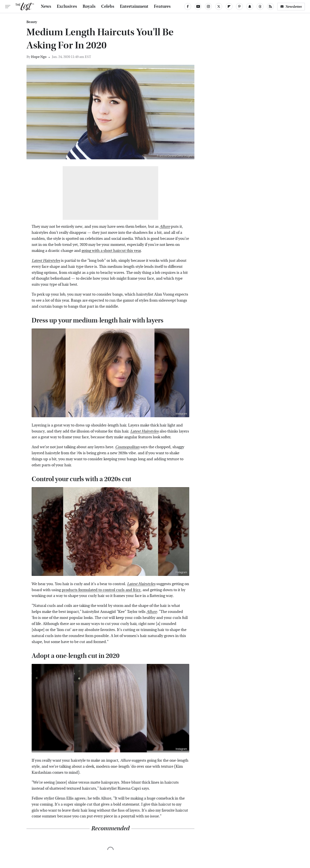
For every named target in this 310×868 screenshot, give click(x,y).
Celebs (108, 6)
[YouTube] (198, 6)
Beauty (32, 22)
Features (162, 6)
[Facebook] (188, 6)
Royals (89, 6)
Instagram (181, 414)
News (46, 6)
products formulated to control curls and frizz (101, 590)
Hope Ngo (39, 57)
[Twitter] (219, 6)
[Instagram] (208, 6)
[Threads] (260, 6)
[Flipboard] (229, 6)
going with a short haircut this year (111, 251)
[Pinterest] (239, 6)
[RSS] (270, 6)
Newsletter (291, 7)
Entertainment (134, 6)
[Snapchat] (250, 6)
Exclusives (67, 6)
